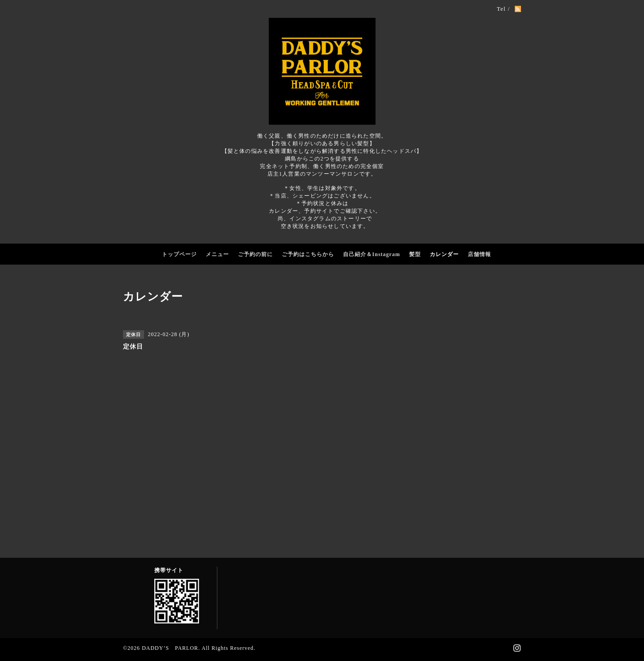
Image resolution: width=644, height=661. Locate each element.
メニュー (217, 254)
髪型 (415, 254)
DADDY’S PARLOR (170, 648)
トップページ (179, 254)
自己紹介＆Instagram (371, 254)
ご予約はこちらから (308, 254)
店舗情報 (479, 254)
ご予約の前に (255, 254)
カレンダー (444, 254)
